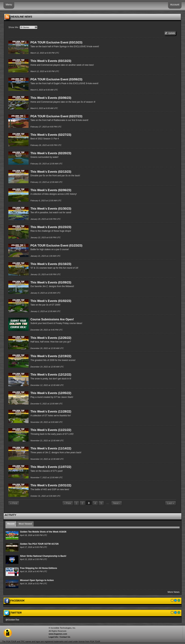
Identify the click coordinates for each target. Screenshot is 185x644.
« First (14, 503)
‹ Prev (68, 503)
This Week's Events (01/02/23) (51, 301)
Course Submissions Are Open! (52, 319)
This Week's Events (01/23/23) (51, 227)
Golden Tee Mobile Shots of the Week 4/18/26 (43, 532)
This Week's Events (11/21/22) (51, 430)
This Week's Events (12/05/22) (51, 393)
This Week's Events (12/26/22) (51, 338)
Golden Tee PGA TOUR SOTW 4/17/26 (39, 544)
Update (170, 33)
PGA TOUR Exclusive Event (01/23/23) (56, 246)
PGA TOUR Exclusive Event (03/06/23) (56, 79)
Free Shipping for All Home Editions (39, 568)
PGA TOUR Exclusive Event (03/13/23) (56, 42)
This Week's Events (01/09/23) (51, 282)
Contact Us (65, 637)
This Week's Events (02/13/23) (51, 172)
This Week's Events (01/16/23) (51, 264)
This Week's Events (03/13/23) (51, 61)
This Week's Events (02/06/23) (51, 190)
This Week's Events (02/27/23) (51, 135)
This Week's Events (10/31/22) (51, 485)
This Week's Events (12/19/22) (51, 356)
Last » (171, 503)
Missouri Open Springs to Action (37, 580)
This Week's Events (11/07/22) (51, 467)
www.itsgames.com (58, 634)
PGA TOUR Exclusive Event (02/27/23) (56, 116)
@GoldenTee (12, 620)
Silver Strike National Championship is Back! (43, 556)
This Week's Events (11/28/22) (51, 412)
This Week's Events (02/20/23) (51, 153)
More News (174, 592)
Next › (117, 503)
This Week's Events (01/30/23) (51, 209)
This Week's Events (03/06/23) (51, 98)
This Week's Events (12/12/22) (51, 375)
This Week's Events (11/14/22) (51, 448)
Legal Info (53, 637)
